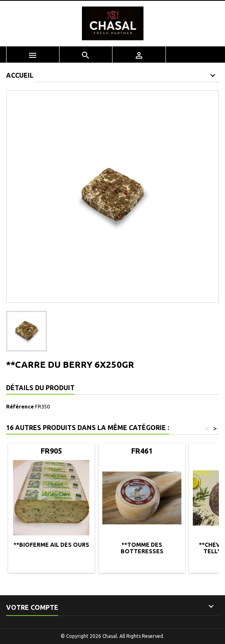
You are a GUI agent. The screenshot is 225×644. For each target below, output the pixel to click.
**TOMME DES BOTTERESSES (142, 548)
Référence (20, 406)
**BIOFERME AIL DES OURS (51, 545)
